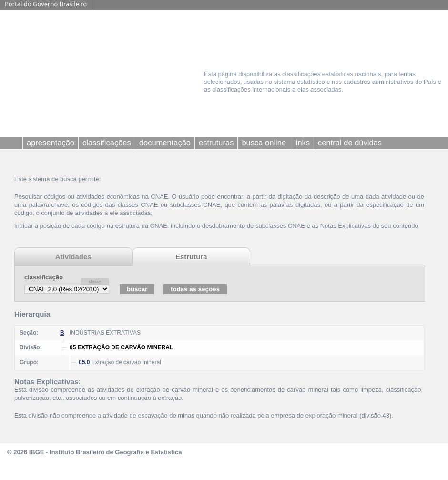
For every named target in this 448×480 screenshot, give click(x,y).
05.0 (84, 362)
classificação (44, 277)
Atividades (73, 257)
